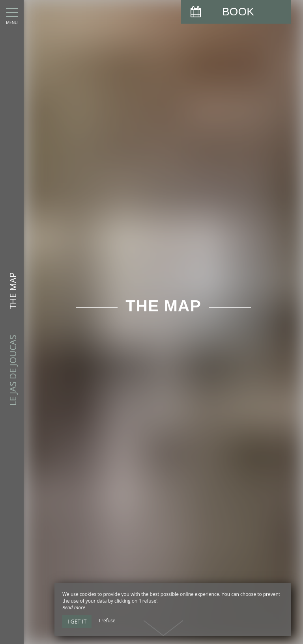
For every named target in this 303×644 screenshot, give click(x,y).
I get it (77, 621)
